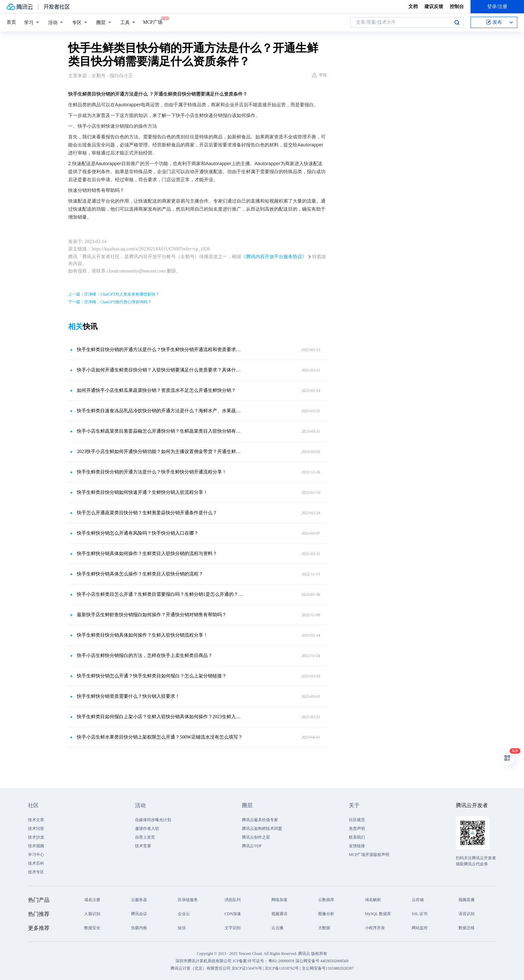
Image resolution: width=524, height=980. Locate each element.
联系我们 (357, 837)
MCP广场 (153, 22)
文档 (413, 7)
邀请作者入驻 (147, 829)
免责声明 (357, 829)
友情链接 (357, 846)
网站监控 (420, 928)
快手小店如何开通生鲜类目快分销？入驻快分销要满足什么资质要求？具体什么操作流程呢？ (160, 370)
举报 (319, 75)
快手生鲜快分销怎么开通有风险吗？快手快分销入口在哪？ (138, 533)
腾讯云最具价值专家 (260, 820)
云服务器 (139, 900)
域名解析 (373, 900)
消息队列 (233, 900)
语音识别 (467, 914)
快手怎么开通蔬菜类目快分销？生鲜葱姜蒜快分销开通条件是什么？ (147, 513)
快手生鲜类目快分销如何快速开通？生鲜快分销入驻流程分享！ (142, 492)
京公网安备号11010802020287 (328, 968)
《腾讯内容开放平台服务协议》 (274, 257)
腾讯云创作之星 (256, 837)
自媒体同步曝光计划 (153, 820)
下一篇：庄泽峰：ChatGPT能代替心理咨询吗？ (110, 302)
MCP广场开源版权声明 (369, 855)
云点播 (277, 928)
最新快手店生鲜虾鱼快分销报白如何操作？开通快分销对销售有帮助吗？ (152, 615)
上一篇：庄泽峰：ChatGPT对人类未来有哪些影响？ (114, 294)
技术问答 (36, 829)
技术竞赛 (143, 846)
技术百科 (36, 863)
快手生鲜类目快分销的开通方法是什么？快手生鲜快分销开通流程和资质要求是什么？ (160, 350)
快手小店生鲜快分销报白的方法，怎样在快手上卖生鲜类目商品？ (145, 656)
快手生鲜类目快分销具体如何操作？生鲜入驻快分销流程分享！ (142, 635)
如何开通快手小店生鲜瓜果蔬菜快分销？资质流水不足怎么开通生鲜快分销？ (156, 390)
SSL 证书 (420, 914)
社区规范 (357, 820)
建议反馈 (434, 7)
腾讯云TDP (252, 846)
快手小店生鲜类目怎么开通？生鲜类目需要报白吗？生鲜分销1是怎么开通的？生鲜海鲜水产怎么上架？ (160, 594)
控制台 (457, 7)
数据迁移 (467, 928)
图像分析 (326, 914)
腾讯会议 (139, 914)
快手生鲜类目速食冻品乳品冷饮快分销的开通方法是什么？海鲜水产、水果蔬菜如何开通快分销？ (160, 411)
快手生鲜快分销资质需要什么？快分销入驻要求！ (128, 696)
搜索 (457, 22)
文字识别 (233, 928)
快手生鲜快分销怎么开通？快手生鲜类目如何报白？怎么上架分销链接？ (152, 676)
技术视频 (36, 846)
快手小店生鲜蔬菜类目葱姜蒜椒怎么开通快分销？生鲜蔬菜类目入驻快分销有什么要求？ (160, 431)
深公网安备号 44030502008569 (322, 961)
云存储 (418, 900)
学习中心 (36, 855)
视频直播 (467, 900)
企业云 (184, 914)
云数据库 (326, 900)
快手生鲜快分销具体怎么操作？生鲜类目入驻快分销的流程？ (140, 574)
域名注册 (92, 900)
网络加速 (279, 900)
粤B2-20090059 (282, 961)
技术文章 (36, 820)
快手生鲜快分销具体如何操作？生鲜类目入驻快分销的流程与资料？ (147, 554)
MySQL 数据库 (378, 914)
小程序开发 (375, 928)
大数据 (324, 928)
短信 (182, 928)
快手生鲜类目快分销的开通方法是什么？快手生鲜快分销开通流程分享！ (152, 472)
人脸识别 (92, 914)
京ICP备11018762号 (282, 968)
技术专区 (36, 872)
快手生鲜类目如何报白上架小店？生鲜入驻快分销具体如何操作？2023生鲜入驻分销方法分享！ (160, 717)
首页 (11, 22)
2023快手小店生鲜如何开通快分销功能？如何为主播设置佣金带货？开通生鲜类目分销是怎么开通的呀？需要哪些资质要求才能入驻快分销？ (160, 452)
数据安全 (92, 928)
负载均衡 (139, 928)
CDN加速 (233, 914)
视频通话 (279, 914)
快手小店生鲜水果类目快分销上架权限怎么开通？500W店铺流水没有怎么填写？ (160, 737)
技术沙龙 (36, 837)
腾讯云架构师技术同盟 (262, 829)
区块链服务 (188, 900)
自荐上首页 (145, 837)
